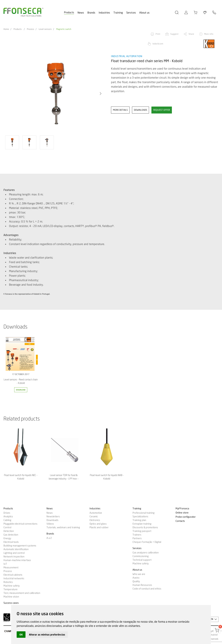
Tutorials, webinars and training (63, 527)
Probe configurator (186, 517)
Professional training (144, 513)
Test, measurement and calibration (22, 593)
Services (131, 13)
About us (144, 13)
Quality (136, 581)
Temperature (10, 589)
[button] (101, 94)
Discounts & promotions (145, 527)
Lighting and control (14, 553)
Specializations (140, 516)
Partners (137, 538)
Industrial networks (14, 578)
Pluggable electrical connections (20, 524)
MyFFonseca (182, 509)
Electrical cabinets (13, 575)
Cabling (7, 520)
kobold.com (158, 44)
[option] (55, 94)
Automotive (96, 513)
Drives (7, 513)
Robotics (8, 582)
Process (31, 29)
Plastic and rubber (99, 527)
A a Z (49, 538)
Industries (104, 13)
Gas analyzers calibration (146, 553)
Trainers (137, 535)
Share (191, 34)
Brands (91, 13)
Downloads (52, 520)
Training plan (139, 520)
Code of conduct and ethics (147, 589)
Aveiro (136, 578)
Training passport (142, 531)
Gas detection (11, 535)
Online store (182, 513)
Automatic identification (16, 549)
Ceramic (94, 516)
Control (7, 527)
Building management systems (20, 546)
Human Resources (142, 585)
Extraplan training (142, 524)
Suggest (174, 34)
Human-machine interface (17, 560)
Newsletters (53, 516)
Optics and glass (98, 524)
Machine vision (11, 597)
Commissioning (141, 556)
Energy (7, 538)
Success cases (11, 603)
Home (6, 29)
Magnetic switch (64, 29)
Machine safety (12, 586)
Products (69, 12)
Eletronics (95, 520)
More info (209, 34)
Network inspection (14, 557)
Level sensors (45, 29)
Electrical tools (11, 542)
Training (118, 13)
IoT (5, 564)
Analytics (8, 516)
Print (158, 34)
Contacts (180, 521)
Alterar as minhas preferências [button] (47, 635)
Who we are (139, 574)
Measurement (11, 567)
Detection (9, 531)
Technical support (142, 560)
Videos (50, 524)
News (81, 13)
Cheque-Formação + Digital (147, 542)
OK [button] (21, 635)
